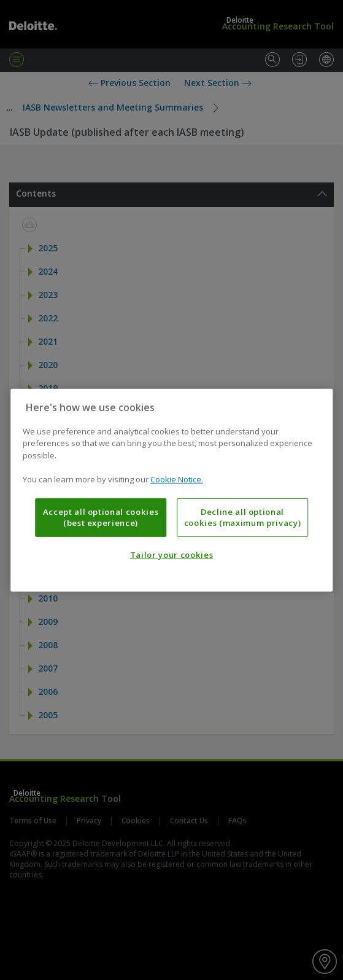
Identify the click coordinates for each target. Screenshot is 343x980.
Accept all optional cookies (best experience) (101, 517)
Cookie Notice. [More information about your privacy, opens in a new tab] (177, 479)
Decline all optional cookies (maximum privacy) (242, 517)
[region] (171, 490)
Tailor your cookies (171, 555)
